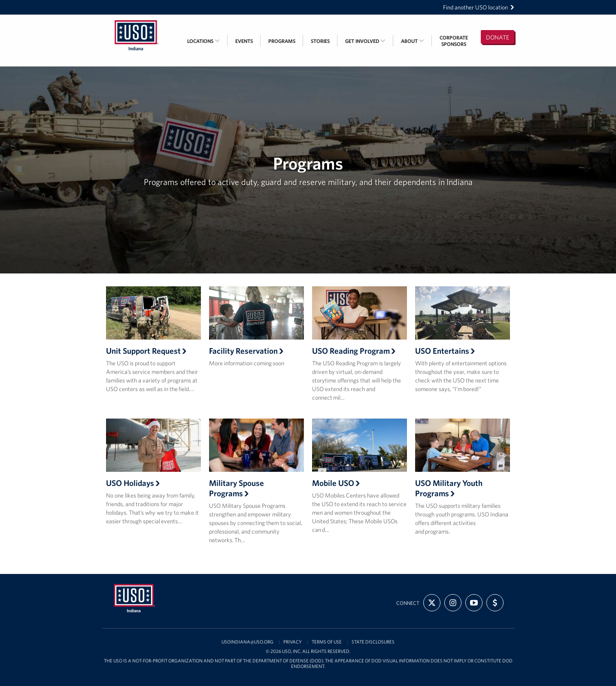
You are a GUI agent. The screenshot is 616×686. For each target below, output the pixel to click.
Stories (320, 41)
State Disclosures (373, 642)
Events (244, 41)
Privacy (293, 642)
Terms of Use (327, 642)
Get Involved (365, 41)
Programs (282, 41)
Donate (498, 37)
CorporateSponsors (454, 41)
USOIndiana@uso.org (247, 642)
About (413, 41)
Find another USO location (479, 7)
